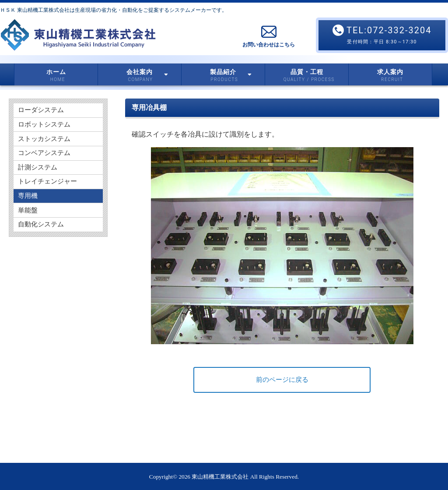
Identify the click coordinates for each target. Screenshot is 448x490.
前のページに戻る (282, 380)
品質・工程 (307, 72)
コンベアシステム (46, 160)
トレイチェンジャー (49, 192)
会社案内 (147, 72)
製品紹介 (231, 72)
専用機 (28, 208)
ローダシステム (42, 111)
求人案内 (390, 72)
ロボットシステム (46, 127)
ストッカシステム (46, 143)
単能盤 (28, 224)
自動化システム (42, 241)
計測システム (39, 176)
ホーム (56, 72)
